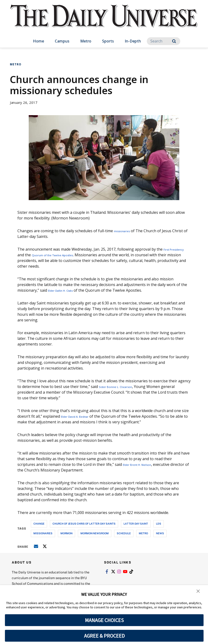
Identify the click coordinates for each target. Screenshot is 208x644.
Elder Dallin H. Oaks (65, 290)
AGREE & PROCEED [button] (104, 636)
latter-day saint (136, 524)
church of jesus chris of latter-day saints (84, 524)
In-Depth (133, 41)
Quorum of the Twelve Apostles (80, 255)
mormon (66, 533)
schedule (124, 533)
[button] (199, 592)
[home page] (104, 21)
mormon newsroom (95, 533)
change (39, 524)
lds (159, 524)
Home (38, 41)
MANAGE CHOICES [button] (104, 620)
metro (143, 533)
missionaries (125, 231)
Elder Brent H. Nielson (142, 464)
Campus (62, 41)
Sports (108, 41)
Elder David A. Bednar (80, 416)
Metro (86, 41)
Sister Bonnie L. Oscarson (121, 387)
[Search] (164, 41)
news (160, 533)
